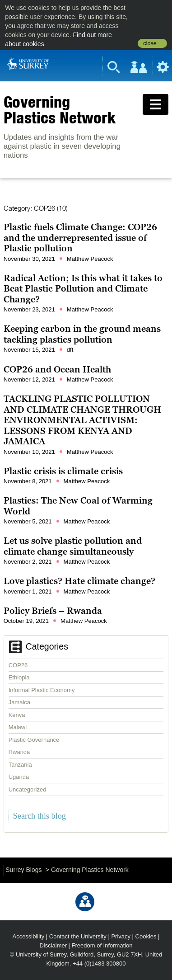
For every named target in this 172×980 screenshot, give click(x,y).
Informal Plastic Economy (42, 690)
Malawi (18, 727)
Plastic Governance (34, 740)
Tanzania (20, 765)
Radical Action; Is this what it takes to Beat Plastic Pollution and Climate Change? (83, 289)
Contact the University (78, 936)
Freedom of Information (102, 945)
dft (70, 350)
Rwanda (19, 752)
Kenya (17, 715)
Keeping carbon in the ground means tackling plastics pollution (82, 334)
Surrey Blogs (23, 870)
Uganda (19, 777)
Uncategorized (28, 789)
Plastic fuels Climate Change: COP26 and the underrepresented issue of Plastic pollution (80, 238)
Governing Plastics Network (60, 110)
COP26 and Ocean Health (57, 369)
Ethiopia (19, 677)
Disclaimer (53, 945)
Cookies (146, 936)
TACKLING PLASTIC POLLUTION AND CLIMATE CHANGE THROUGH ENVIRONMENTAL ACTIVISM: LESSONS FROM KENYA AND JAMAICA (82, 420)
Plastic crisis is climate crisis (63, 471)
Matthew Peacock (90, 259)
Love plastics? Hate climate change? (79, 581)
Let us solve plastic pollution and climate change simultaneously (73, 546)
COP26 (18, 665)
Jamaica (19, 702)
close (150, 43)
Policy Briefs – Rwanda (53, 611)
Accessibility (29, 936)
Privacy (121, 936)
